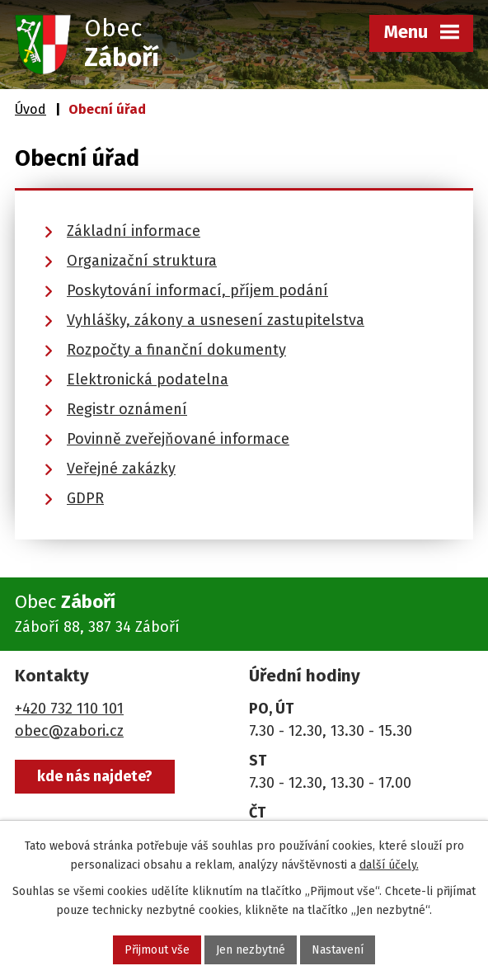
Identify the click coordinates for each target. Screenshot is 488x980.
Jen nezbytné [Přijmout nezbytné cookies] (251, 950)
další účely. (389, 865)
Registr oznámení (127, 409)
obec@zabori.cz (69, 731)
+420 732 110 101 (69, 709)
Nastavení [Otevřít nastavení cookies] (338, 950)
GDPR (85, 498)
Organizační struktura (142, 261)
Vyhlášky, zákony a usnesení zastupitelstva (216, 320)
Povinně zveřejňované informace (178, 439)
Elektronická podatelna (148, 379)
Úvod (30, 109)
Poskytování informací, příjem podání (197, 290)
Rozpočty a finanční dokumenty (176, 350)
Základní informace (134, 231)
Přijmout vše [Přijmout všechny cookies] (157, 950)
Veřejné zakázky (121, 469)
